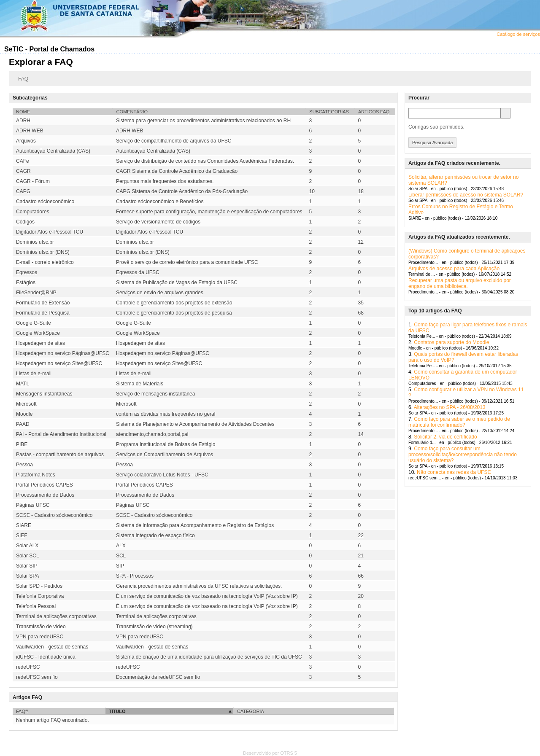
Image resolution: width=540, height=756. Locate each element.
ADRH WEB (30, 131)
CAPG (23, 191)
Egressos (27, 272)
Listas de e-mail (34, 374)
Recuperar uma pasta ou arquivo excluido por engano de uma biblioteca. (460, 283)
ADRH (23, 121)
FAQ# (22, 711)
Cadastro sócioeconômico (45, 202)
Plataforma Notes (36, 475)
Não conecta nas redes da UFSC (454, 472)
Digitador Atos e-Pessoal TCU (50, 232)
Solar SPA (27, 576)
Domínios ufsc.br (35, 242)
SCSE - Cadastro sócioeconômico (54, 515)
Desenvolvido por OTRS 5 (270, 753)
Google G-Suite (34, 323)
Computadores (33, 212)
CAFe (23, 161)
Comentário (132, 112)
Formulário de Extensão (43, 303)
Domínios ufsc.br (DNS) (43, 252)
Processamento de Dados (45, 495)
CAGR (23, 171)
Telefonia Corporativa (40, 596)
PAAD (23, 424)
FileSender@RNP (36, 293)
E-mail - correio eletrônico (45, 262)
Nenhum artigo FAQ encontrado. (53, 720)
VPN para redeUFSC (40, 637)
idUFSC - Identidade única (46, 657)
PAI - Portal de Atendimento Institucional (61, 434)
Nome (23, 112)
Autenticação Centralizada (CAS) (53, 151)
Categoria (251, 711)
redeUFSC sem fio (37, 677)
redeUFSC (28, 667)
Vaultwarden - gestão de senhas (52, 647)
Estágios (26, 282)
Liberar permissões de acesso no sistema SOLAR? (466, 195)
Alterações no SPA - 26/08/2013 (450, 407)
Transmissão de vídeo (41, 627)
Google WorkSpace (38, 333)
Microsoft (26, 404)
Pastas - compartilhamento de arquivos (60, 455)
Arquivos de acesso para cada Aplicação (454, 269)
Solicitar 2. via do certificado (445, 437)
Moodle (24, 414)
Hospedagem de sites (40, 343)
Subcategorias (329, 112)
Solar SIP (27, 566)
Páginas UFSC (33, 505)
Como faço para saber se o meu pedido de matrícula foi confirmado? (459, 422)
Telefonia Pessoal (36, 606)
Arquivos (26, 141)
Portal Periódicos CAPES (45, 485)
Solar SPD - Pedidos (39, 586)
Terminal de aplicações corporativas (56, 616)
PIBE (22, 444)
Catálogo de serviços (518, 34)
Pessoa (24, 465)
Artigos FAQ (374, 112)
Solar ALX (27, 546)
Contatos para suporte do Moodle (451, 342)
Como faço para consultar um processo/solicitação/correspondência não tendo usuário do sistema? (463, 455)
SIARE (24, 525)
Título (117, 711)
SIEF (22, 535)
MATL (23, 384)
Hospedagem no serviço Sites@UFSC (59, 363)
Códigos (25, 222)
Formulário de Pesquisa (43, 313)
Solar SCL (28, 556)
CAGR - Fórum (33, 181)
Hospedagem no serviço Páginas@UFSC (63, 353)
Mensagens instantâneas (44, 394)
